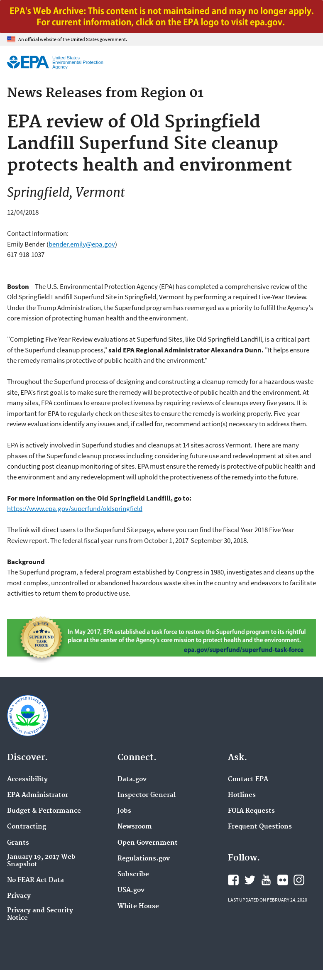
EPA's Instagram (299, 880)
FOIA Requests (251, 811)
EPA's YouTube (266, 880)
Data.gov (132, 780)
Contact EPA (248, 780)
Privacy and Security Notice (40, 914)
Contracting (27, 827)
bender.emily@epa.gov (82, 244)
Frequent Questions (260, 827)
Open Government (148, 843)
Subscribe (133, 875)
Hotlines (242, 795)
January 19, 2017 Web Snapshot (41, 861)
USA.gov (131, 890)
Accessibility (27, 780)
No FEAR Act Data (35, 880)
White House (138, 907)
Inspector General (147, 795)
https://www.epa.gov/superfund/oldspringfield (75, 508)
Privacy (19, 896)
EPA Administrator (38, 795)
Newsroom (135, 827)
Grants (18, 843)
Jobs (124, 811)
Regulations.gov (144, 859)
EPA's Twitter (250, 880)
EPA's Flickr (283, 880)
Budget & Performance (44, 811)
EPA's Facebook (233, 880)
